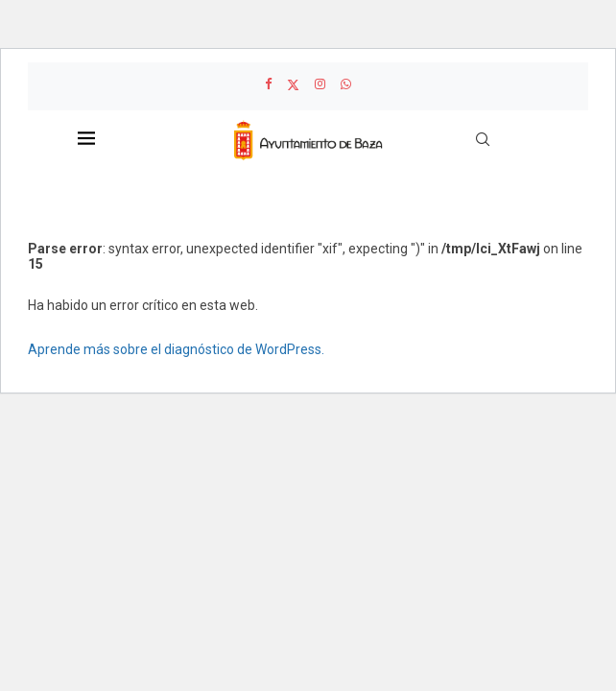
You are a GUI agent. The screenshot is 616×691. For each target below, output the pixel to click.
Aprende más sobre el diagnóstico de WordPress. (176, 349)
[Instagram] (320, 84)
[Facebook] (268, 84)
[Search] (483, 139)
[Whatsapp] (346, 84)
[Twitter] (293, 84)
